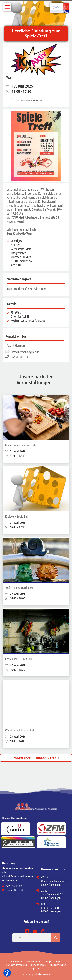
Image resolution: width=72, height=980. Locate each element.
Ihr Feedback (16, 962)
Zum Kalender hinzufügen (27, 100)
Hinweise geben (38, 965)
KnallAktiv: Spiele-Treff (16, 516)
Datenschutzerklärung (16, 965)
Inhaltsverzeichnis (58, 965)
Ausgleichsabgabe (53, 962)
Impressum (36, 968)
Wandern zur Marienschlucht (20, 730)
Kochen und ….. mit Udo (18, 659)
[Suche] (56, 938)
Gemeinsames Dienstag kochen (21, 445)
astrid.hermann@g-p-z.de (22, 352)
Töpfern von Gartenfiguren (19, 588)
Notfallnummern (33, 962)
